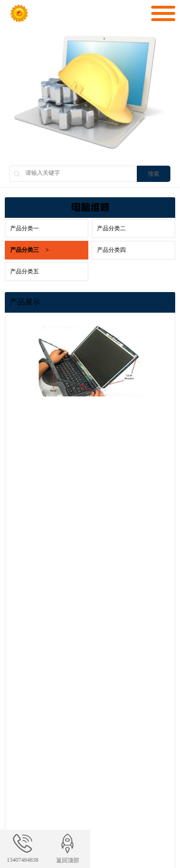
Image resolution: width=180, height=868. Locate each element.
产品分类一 (24, 228)
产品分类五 (24, 271)
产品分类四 (111, 250)
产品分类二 (111, 228)
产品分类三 (30, 250)
